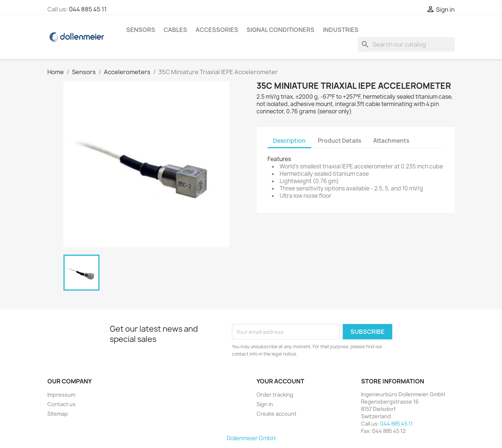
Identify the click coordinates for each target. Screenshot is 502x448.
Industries (341, 30)
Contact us (61, 404)
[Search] (406, 44)
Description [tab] (289, 141)
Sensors (141, 30)
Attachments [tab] (391, 141)
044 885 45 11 (88, 9)
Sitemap (58, 414)
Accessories (217, 30)
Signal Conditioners (281, 30)
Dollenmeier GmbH (251, 438)
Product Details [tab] (339, 141)
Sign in (265, 404)
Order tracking (275, 395)
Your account (280, 381)
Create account (277, 414)
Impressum (61, 395)
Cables (175, 30)
